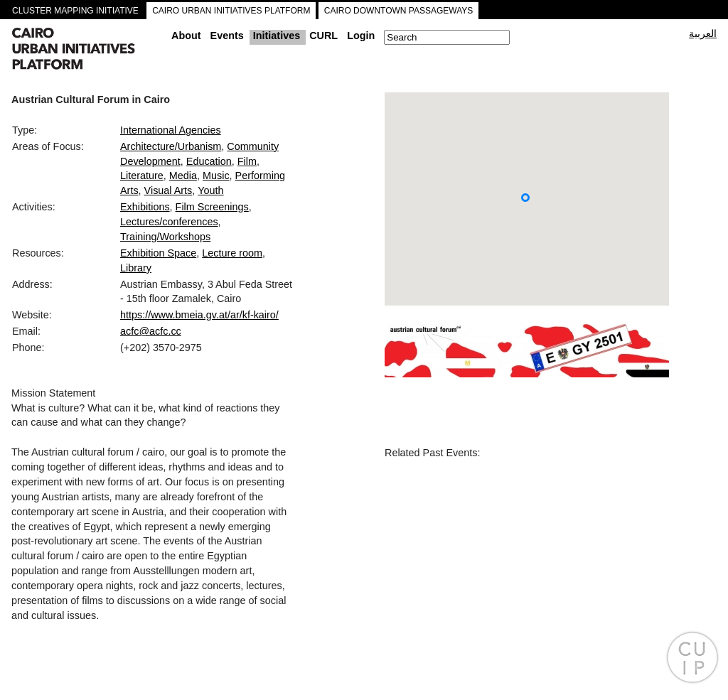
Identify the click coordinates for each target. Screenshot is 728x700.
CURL (323, 36)
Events (227, 36)
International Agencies (171, 130)
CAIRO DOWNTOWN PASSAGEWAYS (399, 11)
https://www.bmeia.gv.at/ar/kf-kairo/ (199, 315)
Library (136, 268)
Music (216, 176)
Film (247, 161)
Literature (142, 176)
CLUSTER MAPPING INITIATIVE (75, 11)
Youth (210, 190)
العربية (703, 33)
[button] (525, 198)
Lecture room (232, 253)
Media (183, 176)
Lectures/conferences (169, 222)
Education (209, 161)
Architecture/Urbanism (171, 146)
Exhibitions (145, 207)
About (186, 36)
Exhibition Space (158, 253)
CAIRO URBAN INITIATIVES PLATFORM (231, 11)
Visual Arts (168, 190)
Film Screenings (212, 207)
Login (361, 36)
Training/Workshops (165, 237)
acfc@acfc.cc (151, 331)
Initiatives (277, 36)
